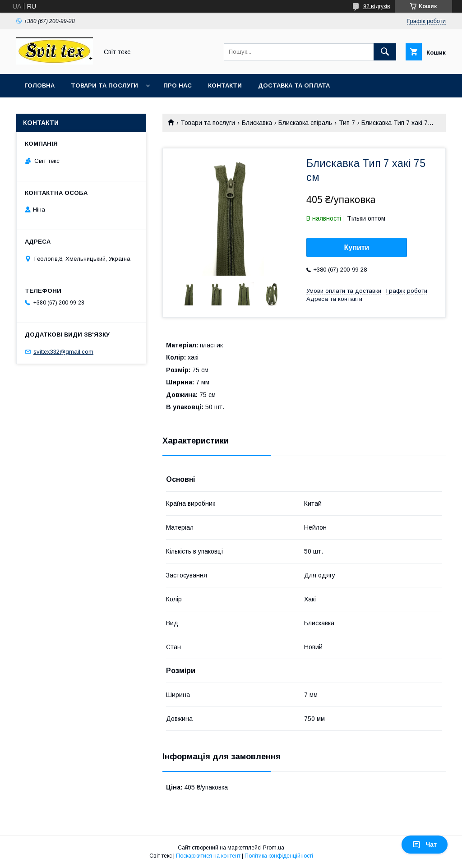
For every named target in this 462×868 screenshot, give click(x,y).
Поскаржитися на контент (208, 856)
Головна (39, 85)
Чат (425, 845)
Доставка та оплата (294, 85)
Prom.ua (274, 848)
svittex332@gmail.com (63, 352)
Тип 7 (347, 123)
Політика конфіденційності (279, 856)
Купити (357, 247)
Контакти (225, 85)
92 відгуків (377, 6)
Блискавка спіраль (305, 123)
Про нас (178, 85)
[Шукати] (385, 52)
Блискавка (257, 123)
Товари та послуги (104, 85)
